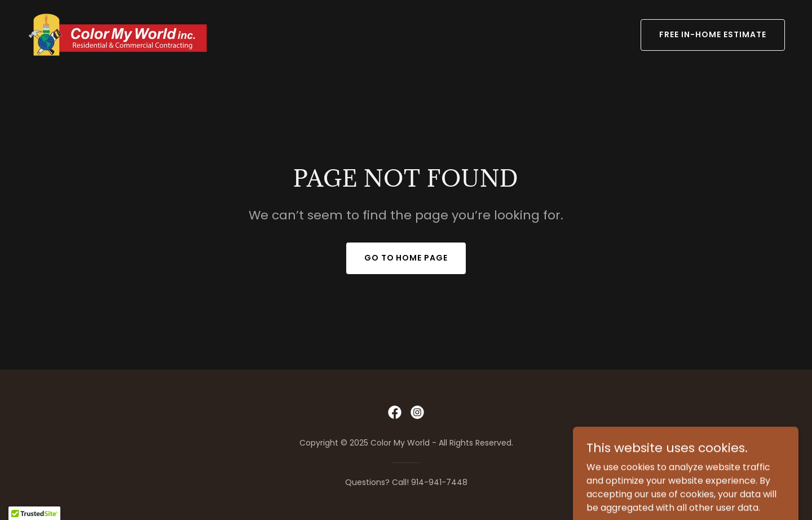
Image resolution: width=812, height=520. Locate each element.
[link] (120, 34)
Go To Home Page (406, 258)
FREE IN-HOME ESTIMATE (713, 34)
